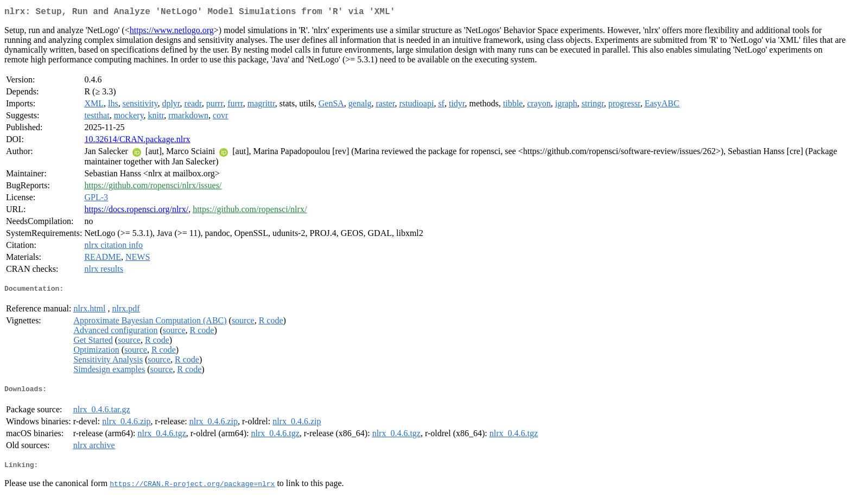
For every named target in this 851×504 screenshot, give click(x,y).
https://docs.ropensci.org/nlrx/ (136, 211)
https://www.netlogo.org (172, 32)
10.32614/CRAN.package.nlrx (137, 141)
